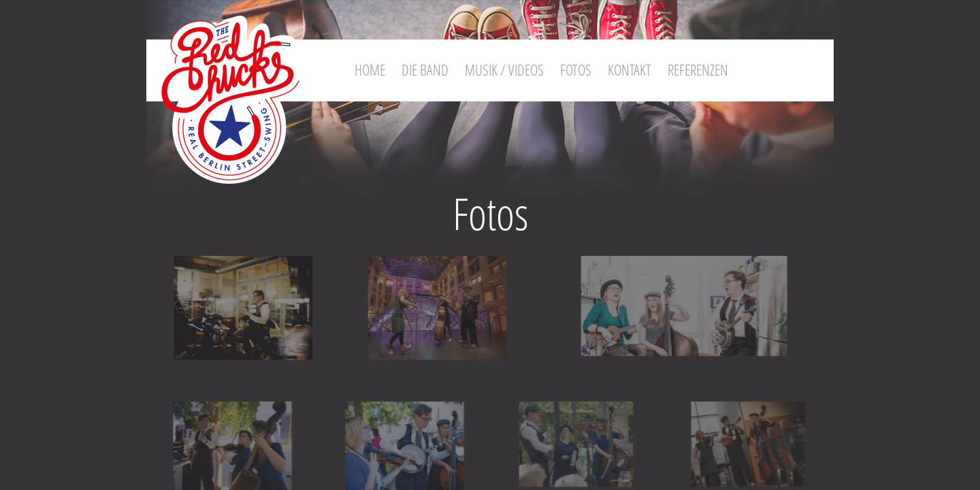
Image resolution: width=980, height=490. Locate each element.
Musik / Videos (504, 69)
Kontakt (630, 69)
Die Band (425, 69)
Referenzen (698, 69)
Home (370, 69)
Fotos (576, 69)
